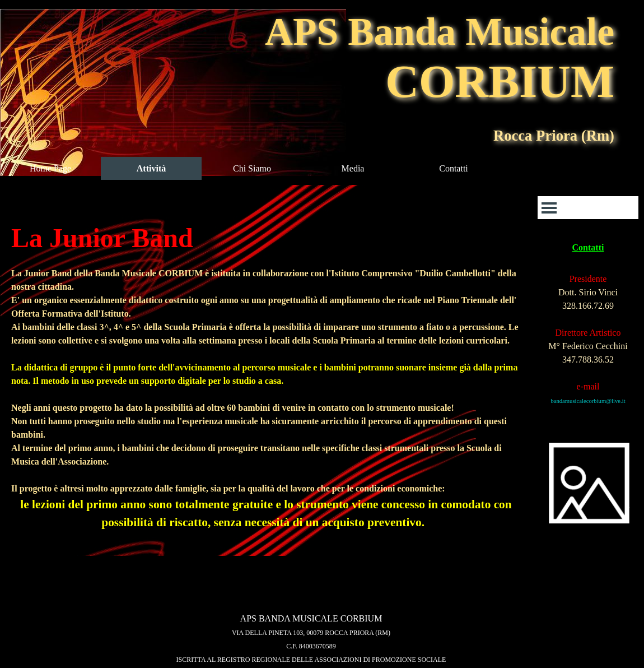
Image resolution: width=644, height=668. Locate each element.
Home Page (50, 168)
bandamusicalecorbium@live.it (588, 401)
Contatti (454, 168)
